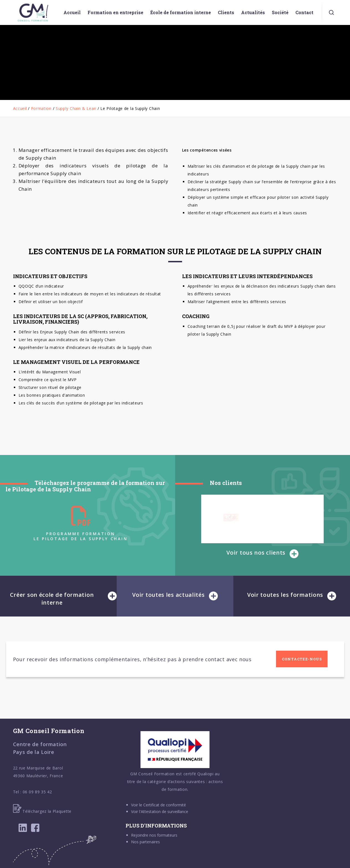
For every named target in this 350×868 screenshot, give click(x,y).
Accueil (20, 108)
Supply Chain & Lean (76, 108)
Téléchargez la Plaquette (42, 811)
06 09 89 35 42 (37, 792)
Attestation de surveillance (164, 812)
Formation (41, 108)
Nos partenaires (145, 842)
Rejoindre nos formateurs (154, 835)
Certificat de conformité (165, 805)
